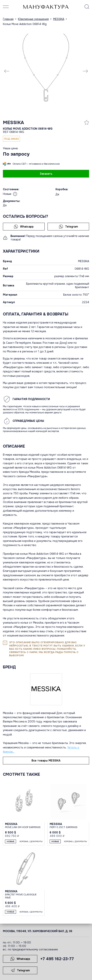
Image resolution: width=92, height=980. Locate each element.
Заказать (46, 174)
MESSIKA (13, 123)
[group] (46, 71)
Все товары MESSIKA (46, 761)
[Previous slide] (7, 71)
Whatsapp (24, 227)
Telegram (68, 227)
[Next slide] (85, 71)
